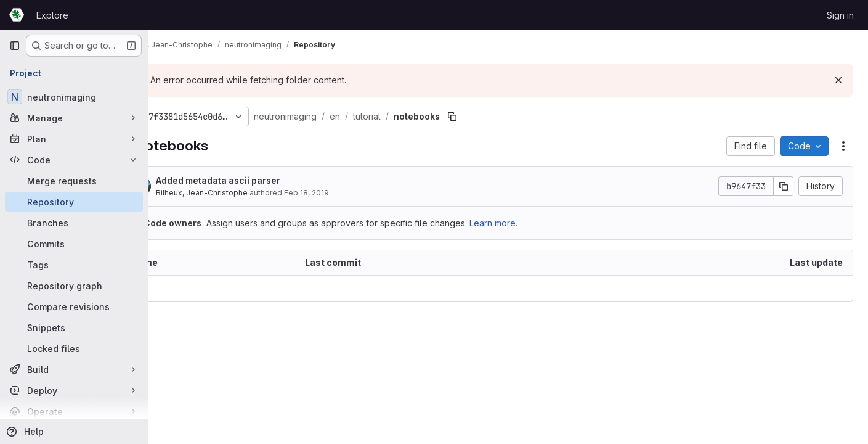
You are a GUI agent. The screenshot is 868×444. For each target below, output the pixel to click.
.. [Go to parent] (175, 288)
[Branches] (74, 223)
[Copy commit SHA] (784, 186)
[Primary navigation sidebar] (15, 46)
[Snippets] (74, 327)
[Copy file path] (494, 117)
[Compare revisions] (74, 306)
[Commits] (74, 244)
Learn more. (535, 223)
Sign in (840, 15)
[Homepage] (17, 15)
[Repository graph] (74, 286)
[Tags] (74, 265)
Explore (52, 15)
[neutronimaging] (74, 97)
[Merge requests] (74, 181)
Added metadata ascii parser (260, 180)
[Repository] (74, 202)
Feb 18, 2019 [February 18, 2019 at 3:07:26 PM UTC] (348, 193)
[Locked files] (74, 348)
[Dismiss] (838, 80)
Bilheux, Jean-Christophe (244, 193)
